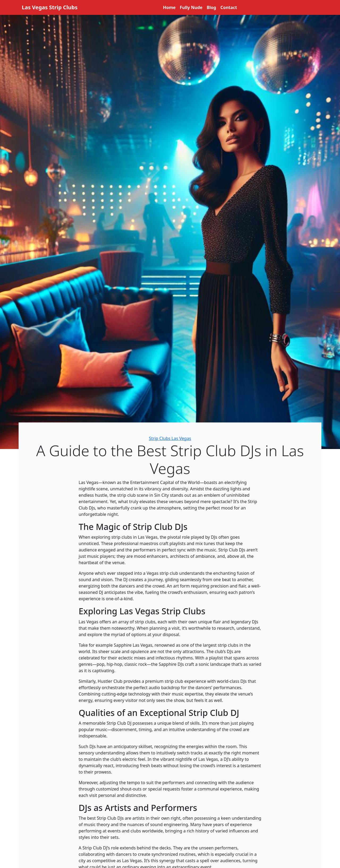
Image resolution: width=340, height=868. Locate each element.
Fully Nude (191, 7)
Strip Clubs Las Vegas (170, 438)
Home (169, 7)
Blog (211, 7)
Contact (229, 7)
